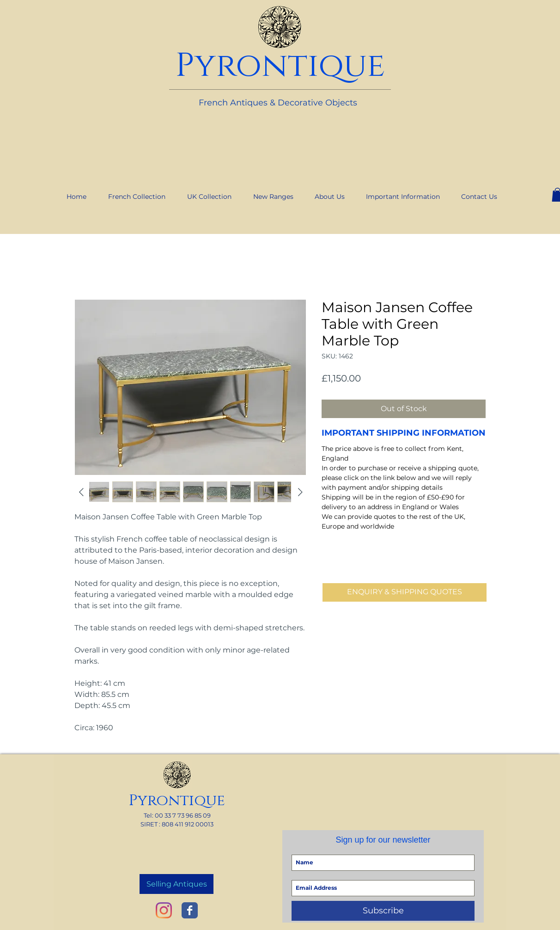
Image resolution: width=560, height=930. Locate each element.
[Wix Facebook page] (190, 910)
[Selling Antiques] (177, 884)
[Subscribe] (383, 911)
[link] (489, 4)
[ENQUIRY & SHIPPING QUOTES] (405, 592)
